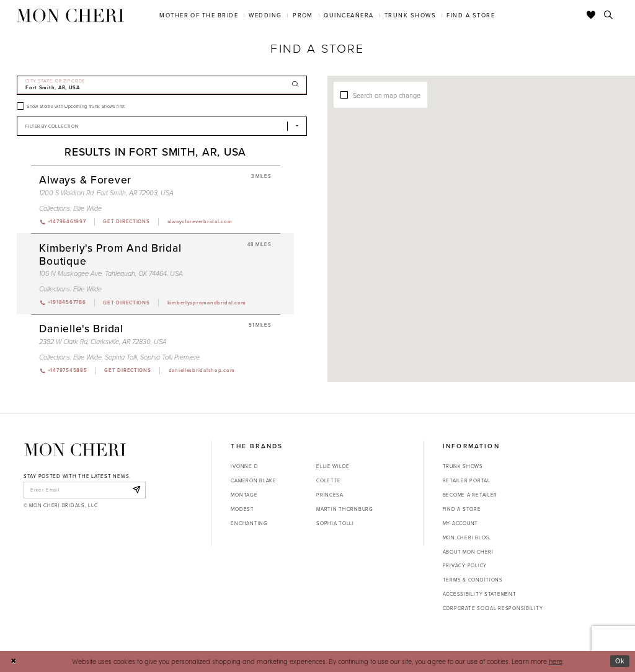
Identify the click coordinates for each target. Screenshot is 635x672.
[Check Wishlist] (591, 15)
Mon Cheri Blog (466, 537)
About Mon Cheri (468, 552)
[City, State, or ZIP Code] (162, 85)
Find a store (462, 509)
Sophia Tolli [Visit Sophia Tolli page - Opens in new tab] (121, 357)
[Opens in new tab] (126, 222)
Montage (244, 495)
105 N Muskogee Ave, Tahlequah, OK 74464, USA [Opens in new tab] (111, 273)
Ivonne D (244, 466)
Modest (242, 509)
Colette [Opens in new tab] (329, 480)
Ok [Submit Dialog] (620, 661)
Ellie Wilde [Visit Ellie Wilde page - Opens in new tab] (87, 208)
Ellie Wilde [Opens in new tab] (333, 466)
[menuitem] (199, 15)
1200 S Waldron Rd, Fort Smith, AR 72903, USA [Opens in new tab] (106, 193)
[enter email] (85, 490)
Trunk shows (463, 466)
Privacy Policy (465, 565)
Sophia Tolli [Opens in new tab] (335, 523)
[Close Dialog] (13, 661)
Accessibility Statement (480, 594)
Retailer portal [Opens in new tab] (467, 480)
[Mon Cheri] (75, 450)
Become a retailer (470, 495)
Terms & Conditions (473, 580)
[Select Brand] (162, 126)
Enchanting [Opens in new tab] (249, 523)
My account (460, 523)
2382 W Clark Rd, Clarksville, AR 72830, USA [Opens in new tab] (103, 342)
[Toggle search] (609, 15)
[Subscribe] (136, 490)
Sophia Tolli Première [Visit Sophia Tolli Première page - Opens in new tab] (170, 357)
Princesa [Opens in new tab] (330, 495)
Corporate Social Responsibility (493, 608)
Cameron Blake (253, 480)
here (556, 661)
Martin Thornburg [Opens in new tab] (345, 509)
